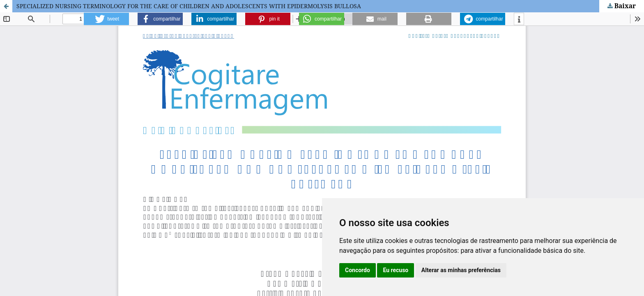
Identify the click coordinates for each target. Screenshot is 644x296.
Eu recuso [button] (396, 270)
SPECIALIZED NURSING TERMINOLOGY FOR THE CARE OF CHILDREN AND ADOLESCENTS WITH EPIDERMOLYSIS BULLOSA (189, 6)
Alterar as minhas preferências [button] (461, 270)
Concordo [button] (358, 270)
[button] (106, 19)
